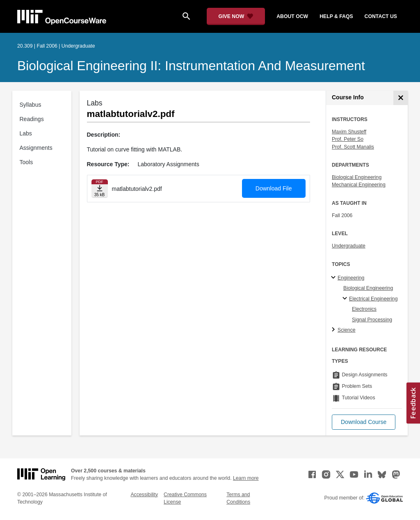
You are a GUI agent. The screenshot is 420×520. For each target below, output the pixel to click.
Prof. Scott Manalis (353, 147)
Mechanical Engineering (359, 185)
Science (347, 330)
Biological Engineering (357, 177)
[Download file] (100, 189)
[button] (364, 422)
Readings (32, 119)
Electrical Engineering (373, 299)
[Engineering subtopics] (334, 278)
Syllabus (31, 105)
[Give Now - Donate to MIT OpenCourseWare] (236, 16)
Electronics (364, 309)
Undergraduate (349, 246)
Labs (26, 133)
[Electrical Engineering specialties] (346, 299)
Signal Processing (372, 320)
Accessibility (144, 495)
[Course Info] (401, 98)
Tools (26, 162)
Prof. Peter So (348, 139)
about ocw (292, 16)
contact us (381, 16)
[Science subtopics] (334, 330)
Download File (274, 188)
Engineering (351, 278)
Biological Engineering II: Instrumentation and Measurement (191, 66)
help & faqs (336, 16)
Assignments (36, 148)
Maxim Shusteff (349, 132)
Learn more (246, 478)
